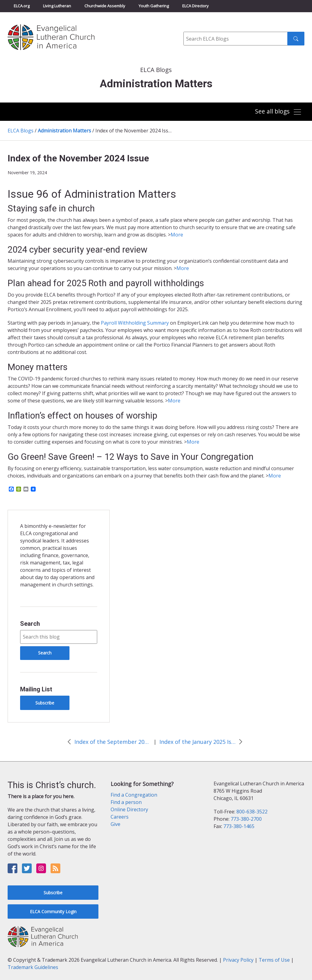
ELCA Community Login (53, 912)
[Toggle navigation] (278, 112)
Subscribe (45, 703)
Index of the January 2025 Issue (197, 742)
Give (115, 824)
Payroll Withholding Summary (135, 323)
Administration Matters (64, 131)
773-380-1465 (239, 826)
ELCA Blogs (21, 131)
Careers (120, 817)
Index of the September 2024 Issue (112, 742)
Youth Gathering (154, 6)
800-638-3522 (252, 812)
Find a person (126, 802)
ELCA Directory (195, 6)
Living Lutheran (57, 6)
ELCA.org (22, 6)
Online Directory (129, 809)
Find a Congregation (134, 795)
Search (30, 624)
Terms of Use (274, 960)
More (177, 235)
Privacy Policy (238, 960)
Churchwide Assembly (105, 6)
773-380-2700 (246, 819)
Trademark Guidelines (33, 967)
